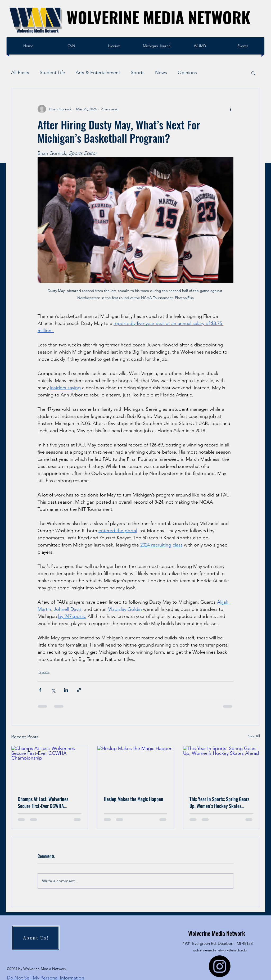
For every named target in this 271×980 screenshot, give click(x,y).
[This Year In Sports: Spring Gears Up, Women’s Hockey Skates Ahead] (221, 767)
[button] (253, 73)
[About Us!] (36, 938)
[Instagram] (220, 966)
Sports (138, 73)
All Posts (20, 73)
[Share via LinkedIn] (66, 690)
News (161, 73)
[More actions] (230, 109)
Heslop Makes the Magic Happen (134, 799)
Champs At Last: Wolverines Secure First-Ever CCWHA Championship (43, 802)
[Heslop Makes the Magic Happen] (136, 767)
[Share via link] (79, 690)
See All (254, 736)
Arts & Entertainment (98, 73)
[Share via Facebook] (40, 690)
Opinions (187, 73)
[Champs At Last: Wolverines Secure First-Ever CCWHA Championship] (50, 767)
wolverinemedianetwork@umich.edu (220, 950)
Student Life (52, 73)
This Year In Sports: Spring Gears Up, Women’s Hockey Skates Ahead (219, 802)
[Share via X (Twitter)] (53, 690)
